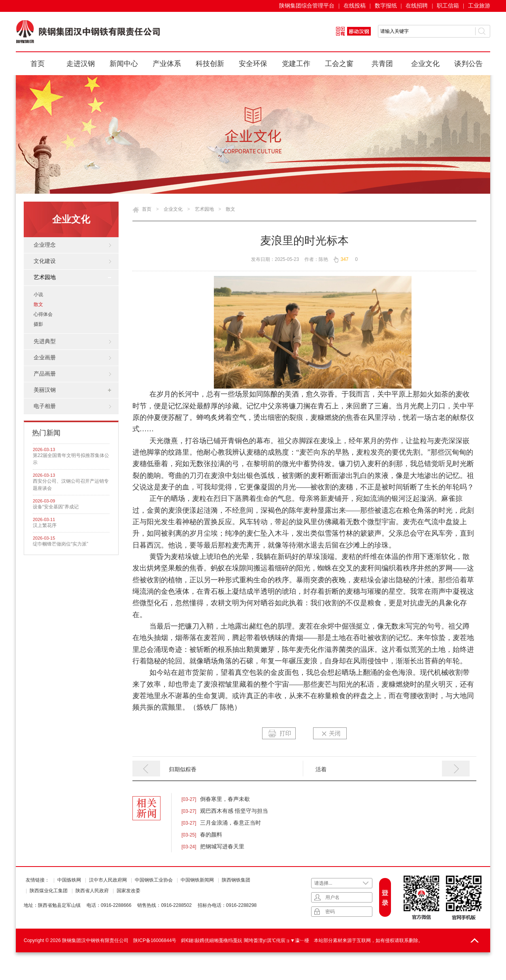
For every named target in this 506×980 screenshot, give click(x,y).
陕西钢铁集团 (236, 880)
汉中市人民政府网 (108, 880)
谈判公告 (468, 64)
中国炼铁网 (69, 880)
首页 (38, 64)
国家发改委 (128, 891)
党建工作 (296, 64)
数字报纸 (386, 6)
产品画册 (45, 374)
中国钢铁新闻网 (197, 880)
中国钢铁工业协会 (154, 880)
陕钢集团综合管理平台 (307, 6)
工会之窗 (339, 64)
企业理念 (45, 245)
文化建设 (45, 261)
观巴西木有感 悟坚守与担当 (234, 811)
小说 (38, 295)
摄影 (38, 324)
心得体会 (43, 314)
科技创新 (210, 64)
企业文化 (425, 64)
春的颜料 (211, 835)
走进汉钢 (81, 64)
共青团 (382, 64)
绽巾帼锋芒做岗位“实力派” (60, 544)
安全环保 (253, 64)
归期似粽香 (183, 769)
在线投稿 (355, 6)
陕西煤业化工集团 (49, 891)
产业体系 (167, 64)
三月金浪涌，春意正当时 (230, 823)
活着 (321, 769)
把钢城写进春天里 (222, 846)
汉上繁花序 (45, 525)
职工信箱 (448, 6)
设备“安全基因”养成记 (56, 507)
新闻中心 (124, 64)
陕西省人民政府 (92, 891)
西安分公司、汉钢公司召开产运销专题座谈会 (71, 485)
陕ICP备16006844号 (155, 940)
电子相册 (45, 406)
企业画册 (45, 358)
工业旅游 (479, 6)
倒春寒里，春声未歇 (225, 799)
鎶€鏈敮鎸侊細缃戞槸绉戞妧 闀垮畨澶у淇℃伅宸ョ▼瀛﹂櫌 (245, 940)
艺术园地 (204, 209)
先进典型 (45, 341)
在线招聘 (417, 6)
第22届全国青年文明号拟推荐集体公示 (71, 459)
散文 (38, 304)
